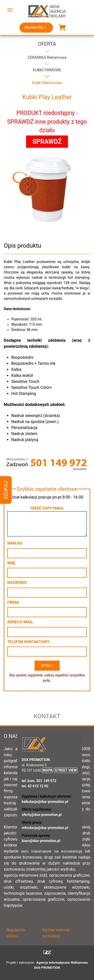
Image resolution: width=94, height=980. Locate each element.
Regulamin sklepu (16, 933)
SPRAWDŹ (47, 142)
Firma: (14, 602)
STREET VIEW (66, 770)
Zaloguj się (36, 28)
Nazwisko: (17, 583)
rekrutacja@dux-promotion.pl (45, 828)
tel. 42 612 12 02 (35, 786)
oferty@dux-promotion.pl (42, 815)
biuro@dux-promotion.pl (41, 841)
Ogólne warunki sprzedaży (56, 933)
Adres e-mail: (20, 622)
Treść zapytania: (47, 508)
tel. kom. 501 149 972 (39, 781)
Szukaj (6, 490)
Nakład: (15, 543)
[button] (10, 10)
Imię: (12, 563)
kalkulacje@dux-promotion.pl (45, 802)
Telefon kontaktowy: (29, 642)
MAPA (48, 770)
